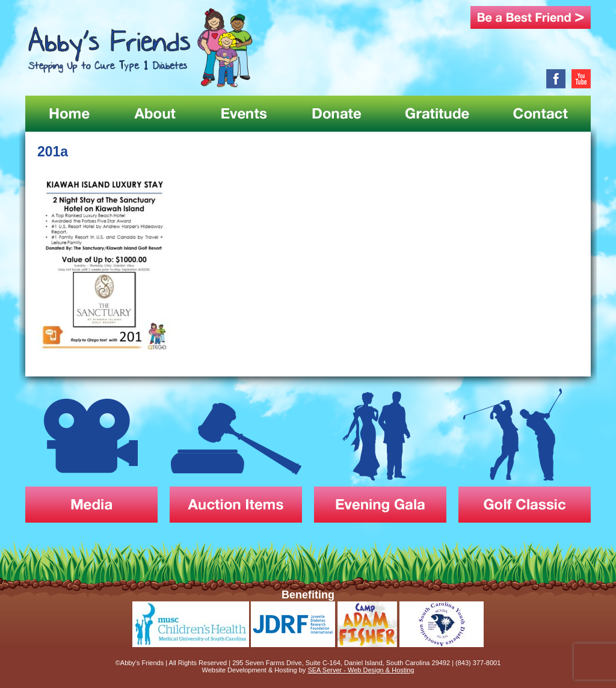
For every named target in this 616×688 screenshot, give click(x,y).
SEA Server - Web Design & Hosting (361, 670)
